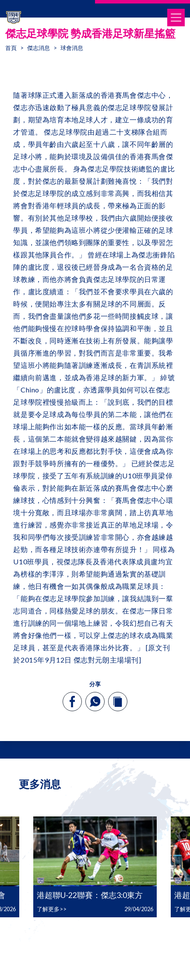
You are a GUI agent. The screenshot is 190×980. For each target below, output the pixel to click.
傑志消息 (39, 48)
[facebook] (72, 702)
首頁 (11, 48)
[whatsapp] (95, 702)
